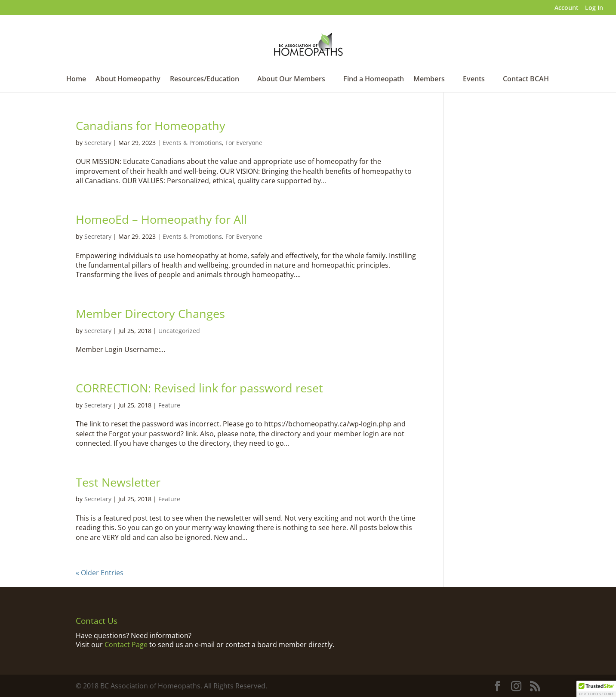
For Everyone (244, 143)
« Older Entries (100, 573)
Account (567, 8)
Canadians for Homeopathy (151, 125)
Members (429, 80)
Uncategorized (179, 331)
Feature (169, 405)
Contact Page (126, 645)
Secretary (98, 143)
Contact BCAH (526, 80)
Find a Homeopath (374, 80)
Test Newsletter (118, 482)
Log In (594, 8)
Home (76, 80)
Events (474, 80)
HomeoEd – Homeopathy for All (161, 219)
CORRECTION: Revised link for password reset (199, 388)
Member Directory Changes (150, 313)
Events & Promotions (192, 143)
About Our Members (291, 80)
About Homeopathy (128, 80)
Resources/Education (205, 80)
